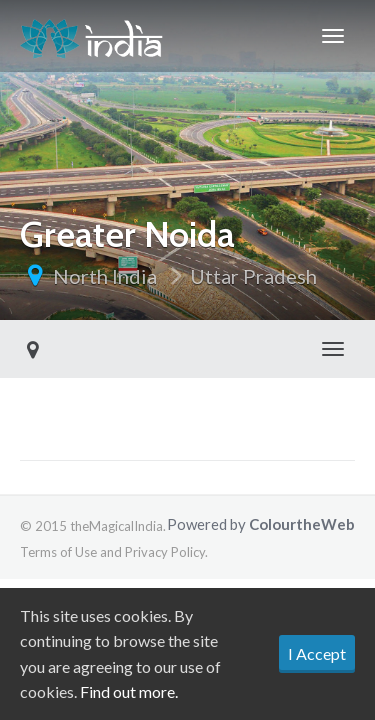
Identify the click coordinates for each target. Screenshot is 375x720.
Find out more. (129, 691)
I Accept (317, 653)
